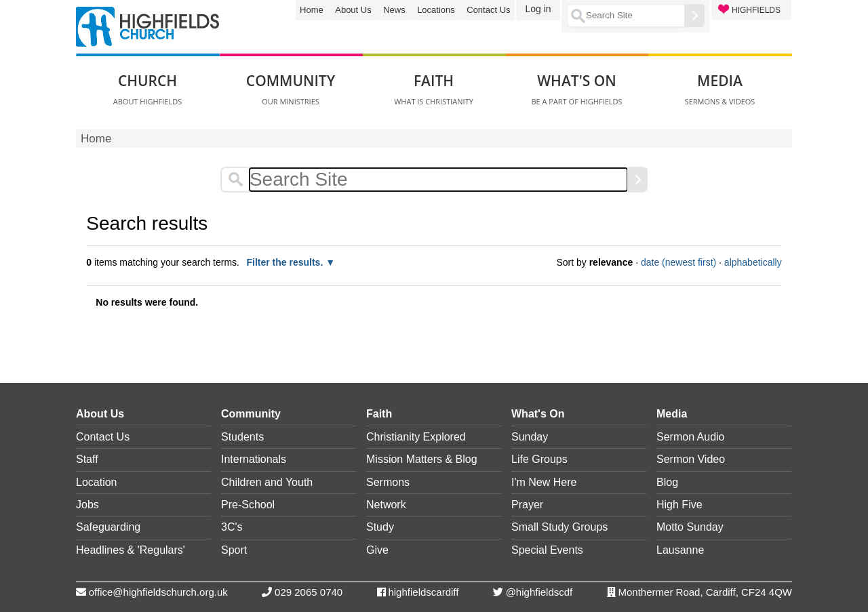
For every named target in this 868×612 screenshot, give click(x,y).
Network (386, 505)
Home (312, 10)
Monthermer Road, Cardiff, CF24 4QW (705, 592)
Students (242, 437)
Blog (667, 482)
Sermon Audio (691, 437)
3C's (232, 527)
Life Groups (539, 459)
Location (97, 482)
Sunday (530, 437)
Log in (538, 9)
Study (380, 527)
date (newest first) (678, 262)
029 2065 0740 (309, 592)
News (394, 10)
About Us (353, 10)
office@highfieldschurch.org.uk (158, 592)
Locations (436, 10)
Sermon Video (691, 459)
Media (672, 414)
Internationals (254, 459)
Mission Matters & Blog (422, 459)
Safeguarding (108, 527)
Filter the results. (286, 262)
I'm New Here (544, 482)
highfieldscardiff (423, 592)
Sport (234, 550)
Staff (87, 459)
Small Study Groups (559, 527)
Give (377, 550)
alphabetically (753, 262)
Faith (379, 414)
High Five (679, 505)
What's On (538, 414)
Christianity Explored (416, 437)
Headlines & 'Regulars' (131, 550)
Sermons (388, 482)
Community (251, 414)
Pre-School (248, 505)
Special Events (547, 550)
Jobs (87, 505)
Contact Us (488, 10)
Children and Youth (267, 482)
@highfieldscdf (539, 592)
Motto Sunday (690, 527)
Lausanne (680, 550)
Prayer (527, 505)
